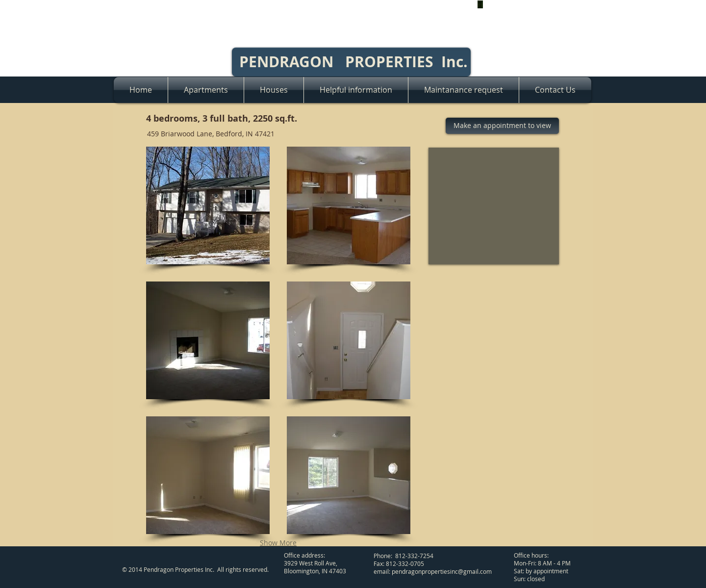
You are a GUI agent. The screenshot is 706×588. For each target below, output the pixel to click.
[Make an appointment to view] (502, 126)
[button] (208, 205)
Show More (278, 543)
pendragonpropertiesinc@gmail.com (442, 571)
